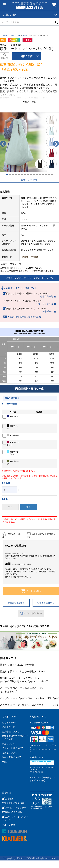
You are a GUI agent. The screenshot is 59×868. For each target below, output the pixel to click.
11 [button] (37, 174)
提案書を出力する (46, 603)
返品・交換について (12, 757)
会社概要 (8, 799)
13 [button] (43, 174)
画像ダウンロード (30, 180)
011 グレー (13, 435)
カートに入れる (31, 591)
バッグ (25, 36)
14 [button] (46, 174)
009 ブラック (13, 427)
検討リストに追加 (11, 535)
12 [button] (40, 174)
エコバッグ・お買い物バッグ (26, 688)
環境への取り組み (12, 812)
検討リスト (5, 56)
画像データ (48, 312)
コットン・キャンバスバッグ (43, 698)
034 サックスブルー (13, 453)
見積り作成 (27, 56)
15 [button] (49, 174)
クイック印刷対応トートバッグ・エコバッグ (24, 681)
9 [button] (31, 174)
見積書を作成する (16, 603)
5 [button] (19, 174)
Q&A (4, 762)
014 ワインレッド (13, 443)
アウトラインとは (45, 304)
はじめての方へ (10, 723)
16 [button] (52, 174)
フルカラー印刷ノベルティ (32, 672)
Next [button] (56, 144)
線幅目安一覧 (47, 296)
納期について (9, 744)
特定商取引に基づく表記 (14, 803)
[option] (29, 142)
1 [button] (7, 174)
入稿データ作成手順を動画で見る (23, 317)
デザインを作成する (31, 613)
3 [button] (13, 174)
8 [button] (28, 174)
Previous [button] (3, 144)
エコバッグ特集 (26, 665)
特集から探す (7, 665)
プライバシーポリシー (14, 808)
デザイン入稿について (13, 748)
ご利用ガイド (9, 727)
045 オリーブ (13, 462)
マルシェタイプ (8, 692)
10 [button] (34, 174)
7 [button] (25, 174)
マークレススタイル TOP (11, 36)
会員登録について (11, 732)
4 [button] (16, 174)
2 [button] (10, 174)
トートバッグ (17, 698)
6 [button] (22, 174)
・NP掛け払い (36, 757)
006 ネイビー (13, 417)
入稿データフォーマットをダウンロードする (30, 278)
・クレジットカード (39, 723)
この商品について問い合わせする (41, 535)
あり (10, 507)
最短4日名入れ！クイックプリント (19, 678)
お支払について (10, 753)
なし (29, 507)
